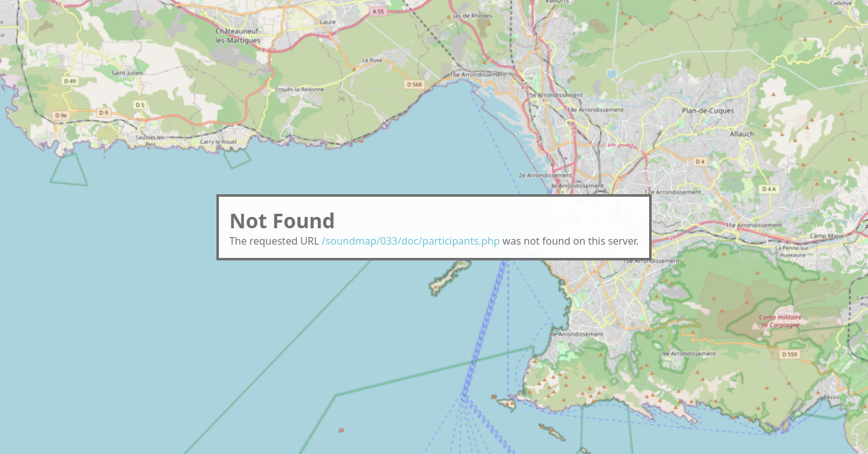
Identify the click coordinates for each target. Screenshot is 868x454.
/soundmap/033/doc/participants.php (411, 241)
